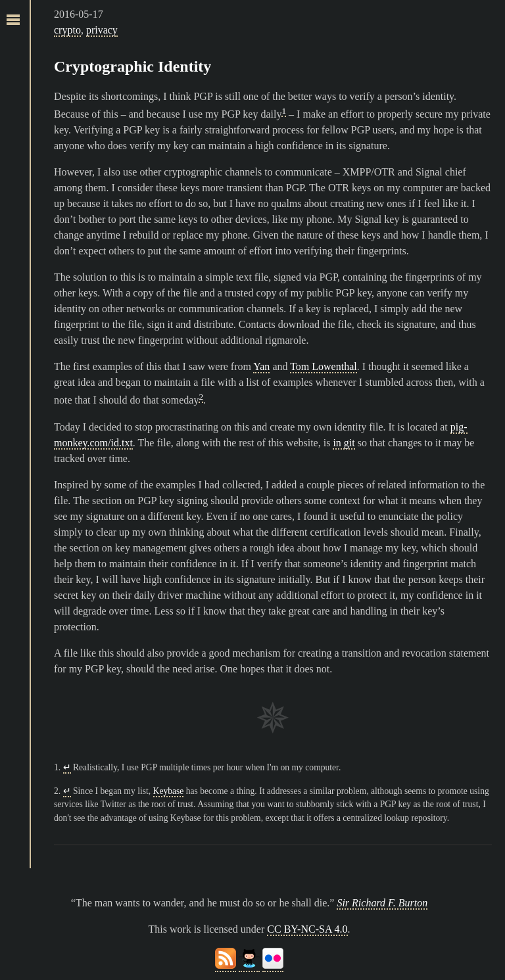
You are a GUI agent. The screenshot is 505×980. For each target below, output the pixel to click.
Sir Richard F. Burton (382, 903)
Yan (261, 366)
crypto (67, 30)
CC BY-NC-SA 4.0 (307, 929)
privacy (102, 30)
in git (344, 443)
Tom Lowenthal (324, 366)
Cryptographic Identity (132, 66)
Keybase (169, 791)
